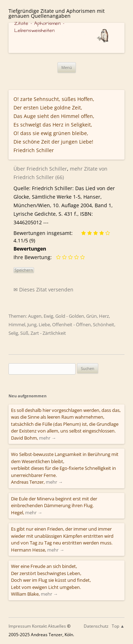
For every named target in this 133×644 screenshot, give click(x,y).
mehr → (48, 438)
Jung (32, 324)
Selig (13, 333)
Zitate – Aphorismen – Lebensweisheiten (39, 27)
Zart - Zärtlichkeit (48, 333)
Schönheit (104, 324)
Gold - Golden (70, 316)
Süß (24, 333)
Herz (104, 316)
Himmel (17, 324)
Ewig (48, 316)
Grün (92, 316)
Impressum (20, 626)
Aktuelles (57, 626)
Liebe (44, 324)
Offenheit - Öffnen (71, 324)
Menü (67, 67)
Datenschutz (96, 626)
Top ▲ (118, 626)
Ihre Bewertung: (34, 257)
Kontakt (39, 626)
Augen (35, 316)
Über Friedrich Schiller (40, 169)
